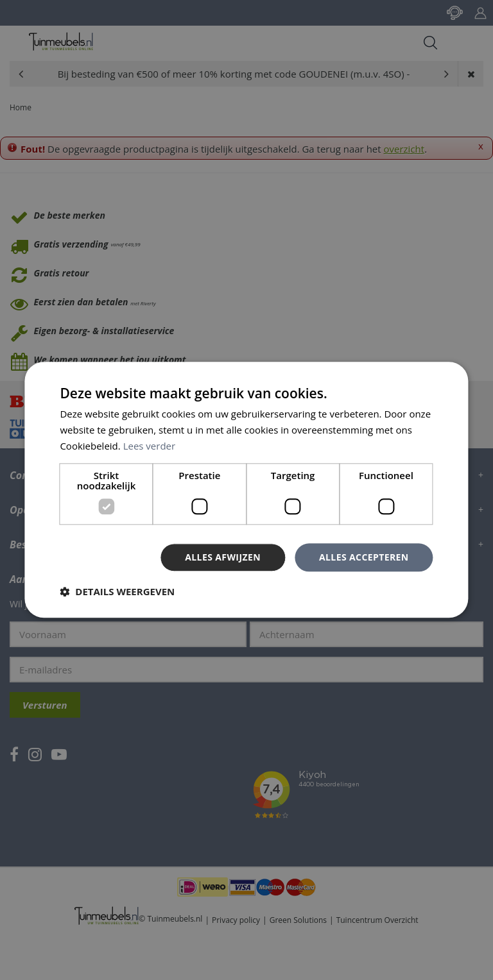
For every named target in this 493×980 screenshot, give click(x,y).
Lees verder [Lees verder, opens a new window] (150, 446)
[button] (117, 592)
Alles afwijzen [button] (223, 557)
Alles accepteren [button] (364, 557)
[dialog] (246, 490)
